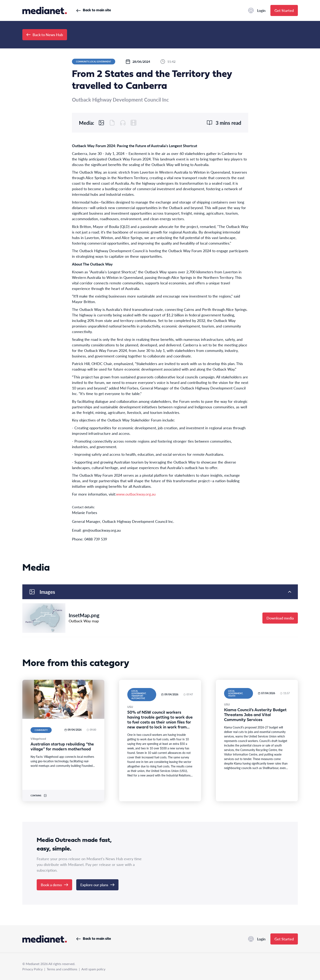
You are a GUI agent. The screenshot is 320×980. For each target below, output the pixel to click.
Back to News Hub (45, 35)
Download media (280, 618)
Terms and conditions (62, 969)
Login (257, 10)
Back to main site (94, 10)
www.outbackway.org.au (136, 494)
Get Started (284, 10)
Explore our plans (97, 885)
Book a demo (54, 885)
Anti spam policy (93, 969)
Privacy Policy (32, 969)
